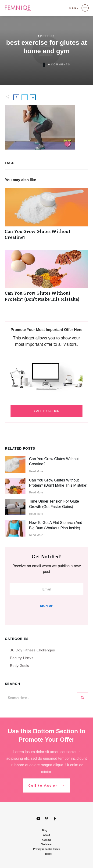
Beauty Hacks (22, 658)
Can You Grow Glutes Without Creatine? (46, 216)
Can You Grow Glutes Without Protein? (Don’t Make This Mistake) (46, 278)
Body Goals (19, 665)
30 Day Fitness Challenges (32, 650)
